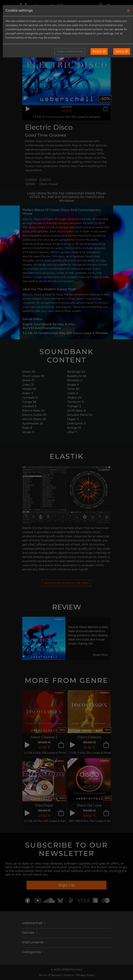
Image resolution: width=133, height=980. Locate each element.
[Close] (128, 11)
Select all (122, 51)
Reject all (99, 51)
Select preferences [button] (70, 51)
